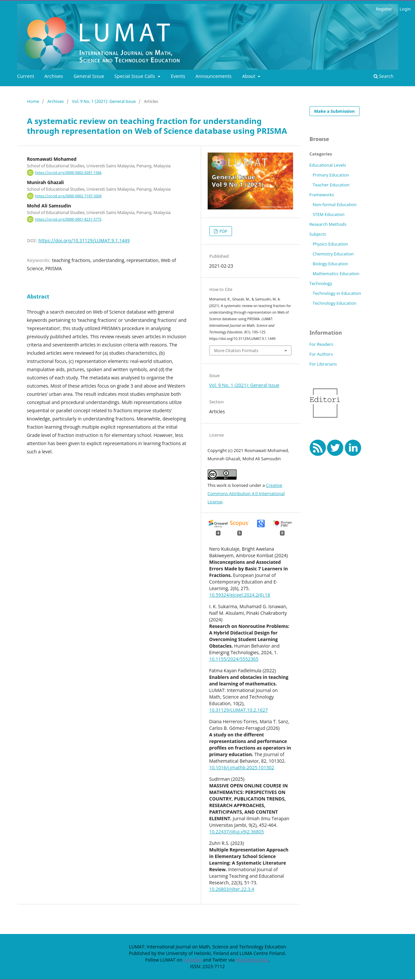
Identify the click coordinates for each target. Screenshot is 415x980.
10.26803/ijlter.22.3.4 (232, 889)
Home (33, 101)
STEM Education (328, 214)
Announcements (214, 76)
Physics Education (330, 244)
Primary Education (331, 175)
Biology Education (330, 264)
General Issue (89, 76)
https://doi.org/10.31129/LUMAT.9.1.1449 (84, 240)
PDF (223, 231)
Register (384, 9)
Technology (321, 283)
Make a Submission (334, 111)
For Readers (322, 344)
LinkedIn (193, 960)
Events (178, 76)
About (249, 76)
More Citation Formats (236, 350)
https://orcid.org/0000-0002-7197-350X (68, 196)
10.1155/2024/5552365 (234, 659)
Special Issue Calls (135, 76)
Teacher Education (331, 185)
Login (405, 9)
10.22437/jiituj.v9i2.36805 (237, 832)
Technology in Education (337, 293)
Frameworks (322, 195)
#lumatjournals (252, 960)
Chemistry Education (333, 254)
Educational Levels (328, 165)
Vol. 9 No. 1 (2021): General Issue (104, 101)
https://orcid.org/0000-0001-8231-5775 (68, 219)
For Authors (321, 354)
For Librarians (323, 364)
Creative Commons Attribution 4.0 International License (246, 493)
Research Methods (328, 224)
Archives (54, 76)
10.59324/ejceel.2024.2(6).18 (240, 595)
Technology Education (334, 303)
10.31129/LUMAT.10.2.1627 (239, 710)
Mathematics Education (336, 274)
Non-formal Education (334, 204)
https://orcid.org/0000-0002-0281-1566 (68, 173)
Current (26, 76)
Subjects (318, 234)
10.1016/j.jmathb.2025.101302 (242, 767)
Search (384, 76)
